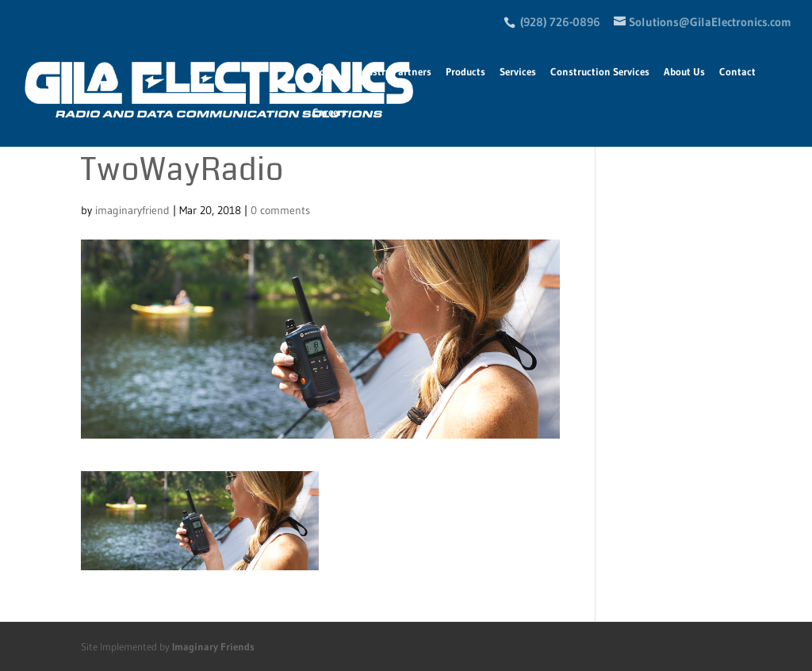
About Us (684, 72)
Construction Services (600, 72)
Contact (737, 72)
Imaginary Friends (213, 646)
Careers (329, 112)
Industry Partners (392, 72)
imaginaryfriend (132, 210)
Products (465, 72)
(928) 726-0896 (560, 22)
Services (518, 72)
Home (326, 72)
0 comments (280, 210)
